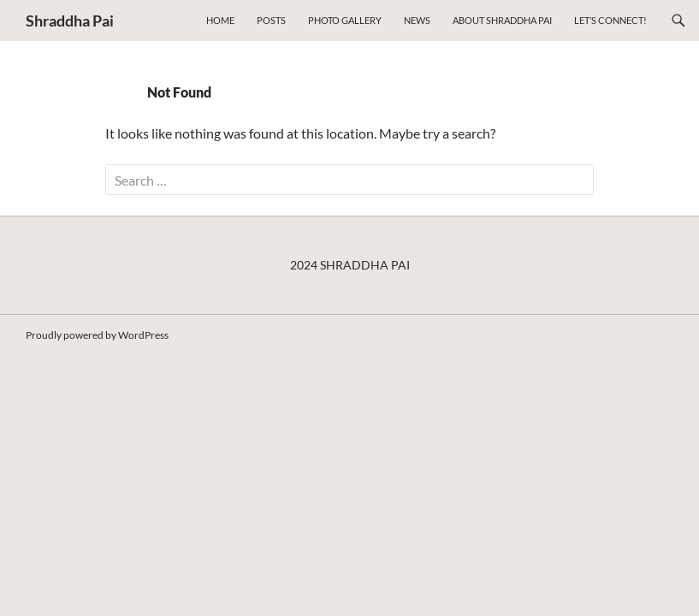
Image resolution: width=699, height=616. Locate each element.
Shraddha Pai (70, 21)
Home (220, 20)
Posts (271, 20)
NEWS (417, 20)
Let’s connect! (610, 20)
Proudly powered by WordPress (97, 335)
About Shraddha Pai (502, 20)
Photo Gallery (345, 20)
